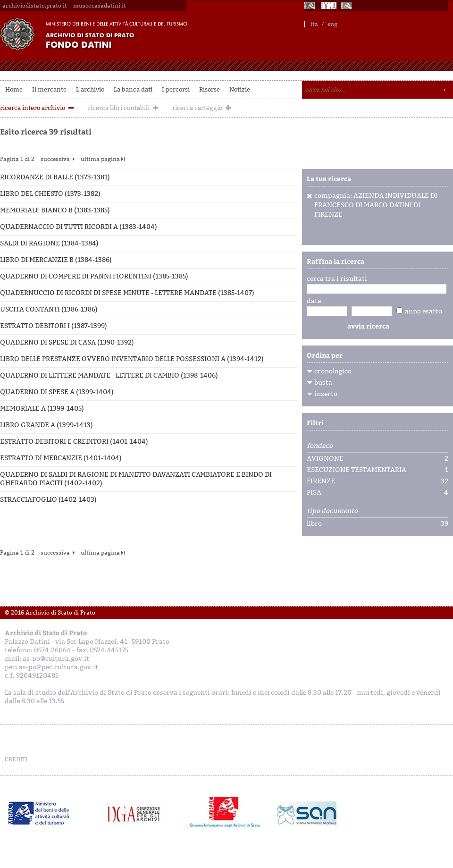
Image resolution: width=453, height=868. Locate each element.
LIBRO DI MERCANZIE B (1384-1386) (56, 260)
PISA (314, 493)
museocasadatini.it (100, 6)
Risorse (210, 89)
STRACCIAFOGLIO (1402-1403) (48, 500)
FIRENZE (321, 481)
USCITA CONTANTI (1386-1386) (49, 309)
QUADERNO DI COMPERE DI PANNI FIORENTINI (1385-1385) (94, 276)
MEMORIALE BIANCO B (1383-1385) (55, 210)
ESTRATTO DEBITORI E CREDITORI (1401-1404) (74, 442)
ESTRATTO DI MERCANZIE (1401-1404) (61, 458)
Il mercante (49, 89)
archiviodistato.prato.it (35, 6)
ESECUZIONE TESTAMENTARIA (357, 470)
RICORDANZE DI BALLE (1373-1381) (55, 177)
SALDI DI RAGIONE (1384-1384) (49, 243)
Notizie (240, 89)
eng (332, 24)
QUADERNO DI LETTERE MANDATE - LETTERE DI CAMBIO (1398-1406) (109, 375)
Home (14, 89)
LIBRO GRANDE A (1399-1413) (46, 425)
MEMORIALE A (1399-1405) (42, 409)
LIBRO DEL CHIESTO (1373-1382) (50, 194)
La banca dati (133, 89)
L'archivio (90, 89)
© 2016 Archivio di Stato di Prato (50, 613)
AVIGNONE (325, 459)
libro (314, 524)
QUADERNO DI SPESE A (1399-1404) (57, 392)
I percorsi (176, 89)
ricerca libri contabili (119, 108)
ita (314, 24)
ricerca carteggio (197, 108)
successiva (55, 159)
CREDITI (16, 759)
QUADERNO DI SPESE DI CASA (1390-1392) (67, 342)
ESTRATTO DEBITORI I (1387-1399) (54, 326)
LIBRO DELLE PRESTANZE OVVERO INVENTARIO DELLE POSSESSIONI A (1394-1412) (132, 359)
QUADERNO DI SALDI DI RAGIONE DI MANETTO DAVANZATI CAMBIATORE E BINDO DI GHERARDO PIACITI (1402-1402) (136, 479)
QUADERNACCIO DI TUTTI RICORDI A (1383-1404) (79, 227)
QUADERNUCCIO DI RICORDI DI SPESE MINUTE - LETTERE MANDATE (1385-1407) (127, 293)
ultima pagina (100, 159)
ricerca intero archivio (33, 108)
